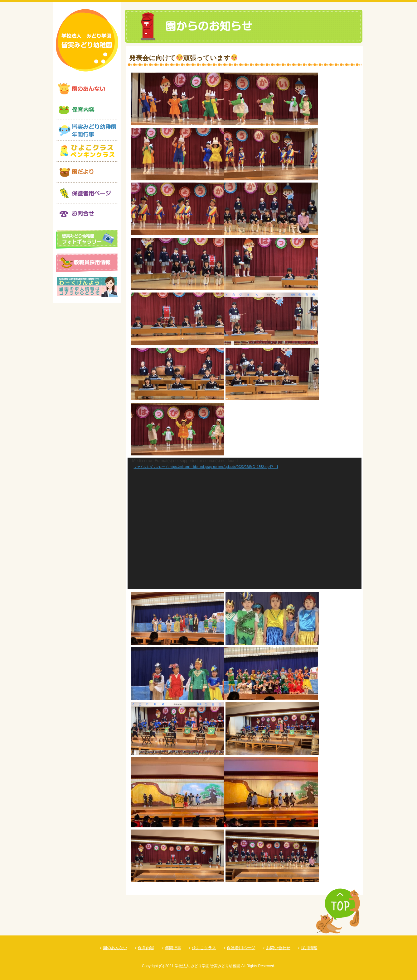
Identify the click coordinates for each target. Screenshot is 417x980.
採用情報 (309, 948)
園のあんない (115, 948)
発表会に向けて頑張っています (183, 58)
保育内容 (146, 948)
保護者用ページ (241, 948)
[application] (245, 523)
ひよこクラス (204, 948)
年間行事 (173, 948)
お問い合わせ (278, 948)
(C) (161, 966)
